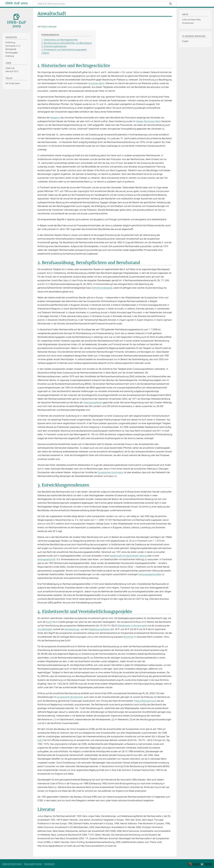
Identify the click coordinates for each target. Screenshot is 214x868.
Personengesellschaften (150, 574)
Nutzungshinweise (33, 864)
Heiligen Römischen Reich (148, 121)
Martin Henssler (49, 27)
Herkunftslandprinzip (145, 701)
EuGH (49, 622)
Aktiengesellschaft (46, 559)
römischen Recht (96, 83)
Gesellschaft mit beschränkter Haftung (128, 556)
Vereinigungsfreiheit (93, 403)
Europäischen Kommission (111, 472)
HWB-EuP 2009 (17, 3)
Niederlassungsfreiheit (99, 629)
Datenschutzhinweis (12, 864)
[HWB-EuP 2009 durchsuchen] (105, 4)
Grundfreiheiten (45, 629)
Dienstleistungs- (72, 629)
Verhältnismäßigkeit (102, 288)
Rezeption (55, 118)
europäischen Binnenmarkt (70, 697)
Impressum (49, 864)
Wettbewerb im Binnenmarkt (132, 626)
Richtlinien (129, 637)
